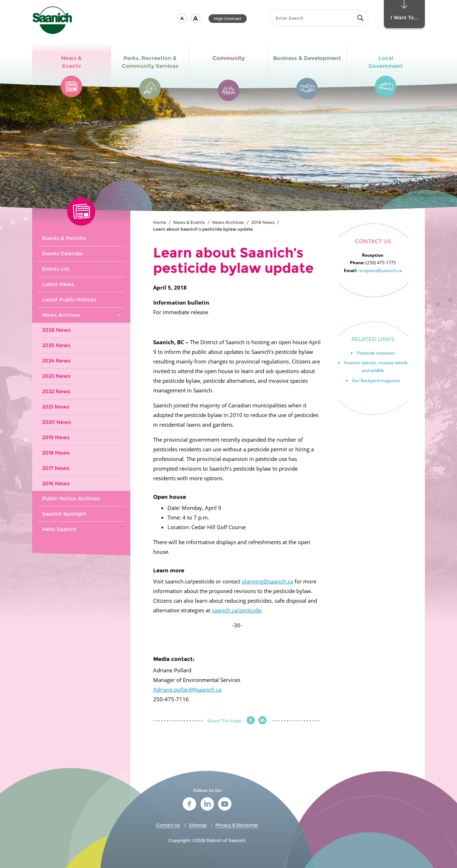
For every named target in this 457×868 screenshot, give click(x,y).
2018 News (263, 222)
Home (160, 222)
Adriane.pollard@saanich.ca (187, 689)
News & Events (189, 222)
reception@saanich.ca (380, 270)
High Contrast (228, 19)
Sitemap (198, 825)
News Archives (228, 222)
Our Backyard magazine (376, 380)
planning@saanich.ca (267, 581)
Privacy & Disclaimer (237, 825)
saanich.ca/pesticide (236, 610)
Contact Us (168, 825)
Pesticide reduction (376, 353)
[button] (182, 18)
